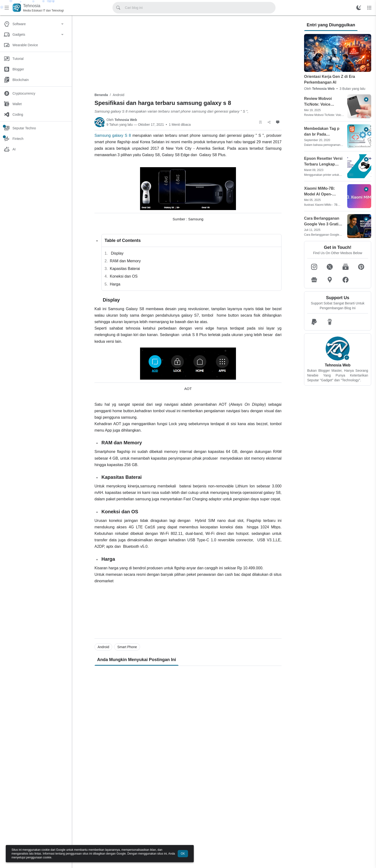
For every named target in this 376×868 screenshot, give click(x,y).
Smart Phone (127, 647)
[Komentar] (278, 122)
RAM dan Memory (125, 261)
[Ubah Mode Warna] (359, 8)
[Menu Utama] (7, 8)
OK (183, 854)
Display (117, 253)
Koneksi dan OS (124, 276)
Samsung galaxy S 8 (113, 135)
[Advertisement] (188, 53)
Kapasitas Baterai (125, 269)
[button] (314, 267)
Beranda (101, 95)
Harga (115, 284)
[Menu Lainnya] (369, 8)
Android (118, 95)
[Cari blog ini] (118, 8)
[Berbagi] (269, 122)
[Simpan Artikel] (260, 122)
